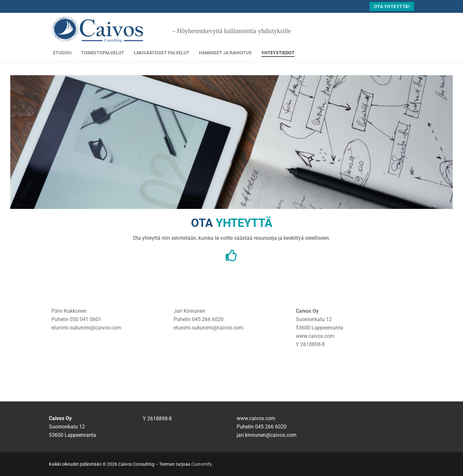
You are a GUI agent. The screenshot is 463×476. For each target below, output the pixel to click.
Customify (201, 464)
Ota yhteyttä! (392, 6)
